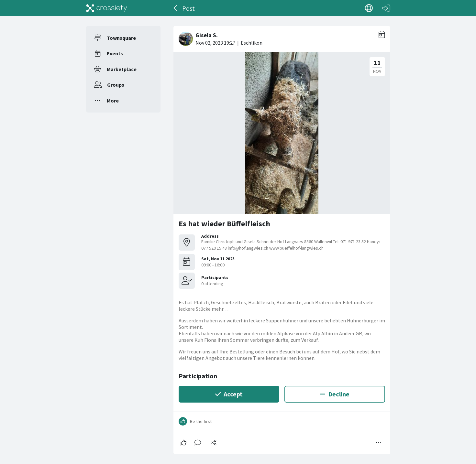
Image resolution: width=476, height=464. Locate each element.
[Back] (176, 8)
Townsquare (121, 38)
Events (115, 53)
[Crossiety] (107, 8)
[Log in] (386, 8)
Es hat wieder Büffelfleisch (224, 224)
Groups (116, 85)
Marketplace (122, 69)
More (113, 101)
